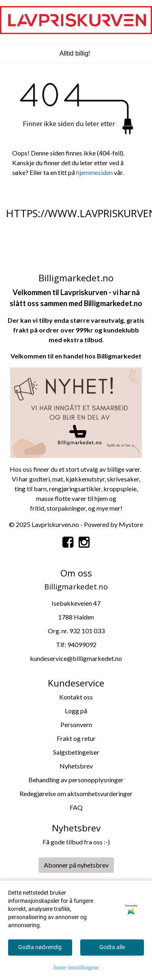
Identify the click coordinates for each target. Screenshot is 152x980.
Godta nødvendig (40, 947)
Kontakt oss (76, 697)
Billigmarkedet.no (113, 303)
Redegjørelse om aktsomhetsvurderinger (76, 793)
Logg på (76, 711)
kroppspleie (120, 489)
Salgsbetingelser (76, 752)
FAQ (76, 807)
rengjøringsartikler (75, 489)
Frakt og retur (76, 738)
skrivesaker (123, 479)
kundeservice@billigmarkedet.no (76, 658)
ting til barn (31, 489)
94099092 (82, 644)
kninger (75, 508)
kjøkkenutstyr (85, 479)
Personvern (76, 724)
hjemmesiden (94, 172)
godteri (40, 479)
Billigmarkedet (119, 356)
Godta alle (112, 947)
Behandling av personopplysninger (76, 780)
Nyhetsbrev (76, 766)
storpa (56, 508)
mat (58, 479)
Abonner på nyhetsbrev (76, 865)
